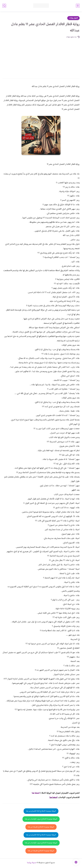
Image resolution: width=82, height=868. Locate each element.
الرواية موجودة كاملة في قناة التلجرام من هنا (41, 811)
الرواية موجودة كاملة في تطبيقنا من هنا (41, 827)
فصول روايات (73, 18)
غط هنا (35, 793)
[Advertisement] (41, 57)
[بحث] (4, 6)
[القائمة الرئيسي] (78, 6)
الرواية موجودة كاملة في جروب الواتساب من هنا (41, 819)
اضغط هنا (53, 797)
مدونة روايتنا (32, 863)
